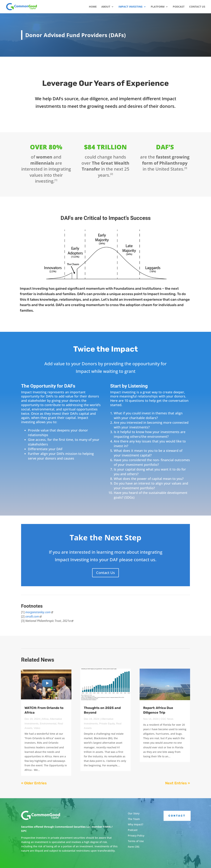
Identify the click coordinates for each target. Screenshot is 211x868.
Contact (177, 816)
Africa (45, 719)
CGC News (167, 719)
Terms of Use (136, 841)
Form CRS (134, 847)
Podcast (179, 7)
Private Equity (107, 724)
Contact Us (197, 7)
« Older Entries (34, 783)
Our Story (134, 813)
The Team (134, 819)
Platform (158, 7)
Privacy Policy (136, 836)
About (106, 7)
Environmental (48, 724)
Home (93, 7)
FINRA (107, 827)
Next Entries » (178, 783)
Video (37, 728)
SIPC (24, 831)
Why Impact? (136, 824)
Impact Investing (130, 7)
